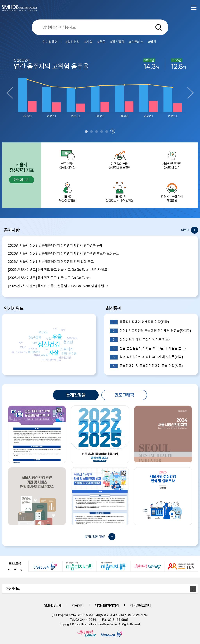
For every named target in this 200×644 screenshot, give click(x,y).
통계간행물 (76, 395)
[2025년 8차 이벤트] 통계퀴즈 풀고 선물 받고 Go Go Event (49, 278)
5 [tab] (107, 132)
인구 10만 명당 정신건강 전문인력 (120, 159)
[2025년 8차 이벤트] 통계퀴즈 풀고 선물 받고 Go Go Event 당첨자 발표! (58, 270)
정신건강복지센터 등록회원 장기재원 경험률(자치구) (150, 331)
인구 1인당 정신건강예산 (67, 159)
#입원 (152, 42)
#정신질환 (117, 42)
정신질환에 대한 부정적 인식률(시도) (140, 340)
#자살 (88, 42)
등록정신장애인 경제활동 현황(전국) (139, 322)
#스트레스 (136, 42)
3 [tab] (96, 132)
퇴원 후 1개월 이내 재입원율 (172, 192)
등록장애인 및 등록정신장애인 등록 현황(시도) (146, 366)
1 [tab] (86, 132)
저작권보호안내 (141, 605)
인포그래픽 (124, 395)
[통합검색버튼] (159, 27)
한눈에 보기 (22, 180)
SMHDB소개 (53, 605)
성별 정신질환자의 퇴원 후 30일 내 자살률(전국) (148, 348)
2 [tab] (91, 132)
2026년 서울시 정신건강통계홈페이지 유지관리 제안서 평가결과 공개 (55, 245)
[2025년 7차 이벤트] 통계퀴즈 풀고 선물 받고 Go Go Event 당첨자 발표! (58, 286)
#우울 (101, 42)
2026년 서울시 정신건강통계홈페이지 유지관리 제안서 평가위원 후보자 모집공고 (63, 253)
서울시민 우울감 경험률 (67, 192)
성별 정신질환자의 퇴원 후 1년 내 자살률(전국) (146, 357)
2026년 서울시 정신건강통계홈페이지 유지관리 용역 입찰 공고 (51, 262)
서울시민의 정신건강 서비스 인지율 (120, 192)
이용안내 (78, 605)
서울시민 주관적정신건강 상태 (172, 159)
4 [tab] (102, 132)
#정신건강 (73, 42)
